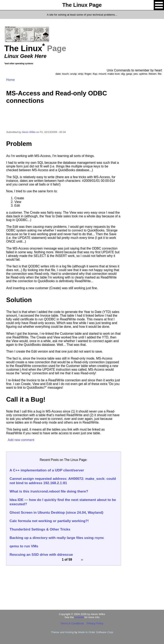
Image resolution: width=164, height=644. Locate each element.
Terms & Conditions (72, 623)
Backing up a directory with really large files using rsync (57, 538)
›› (82, 560)
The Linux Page (82, 5)
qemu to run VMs (24, 546)
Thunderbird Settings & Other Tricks (40, 529)
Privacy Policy (95, 623)
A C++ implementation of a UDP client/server (47, 470)
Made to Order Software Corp (96, 632)
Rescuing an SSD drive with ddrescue (41, 555)
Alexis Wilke (29, 132)
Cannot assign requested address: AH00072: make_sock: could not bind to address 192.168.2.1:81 (63, 481)
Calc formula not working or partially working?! (49, 521)
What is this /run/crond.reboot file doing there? (49, 491)
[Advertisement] (64, 120)
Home (10, 80)
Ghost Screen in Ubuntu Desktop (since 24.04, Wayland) (57, 512)
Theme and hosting (62, 632)
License (79, 617)
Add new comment (21, 440)
